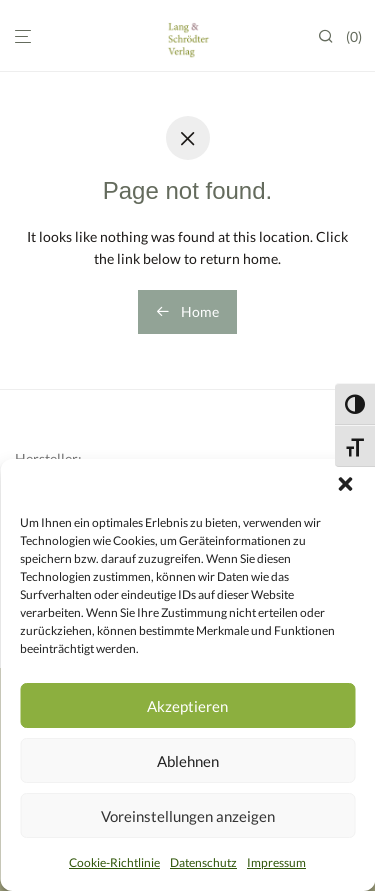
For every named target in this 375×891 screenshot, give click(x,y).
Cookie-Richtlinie (114, 862)
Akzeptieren (187, 706)
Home (187, 311)
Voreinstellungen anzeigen (188, 816)
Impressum (276, 862)
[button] (345, 484)
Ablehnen (188, 761)
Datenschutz (203, 862)
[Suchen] (332, 36)
